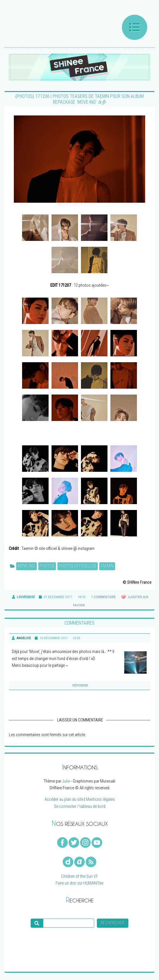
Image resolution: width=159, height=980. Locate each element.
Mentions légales (100, 799)
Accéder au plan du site (64, 799)
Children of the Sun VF (79, 876)
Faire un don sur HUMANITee (79, 883)
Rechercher (113, 923)
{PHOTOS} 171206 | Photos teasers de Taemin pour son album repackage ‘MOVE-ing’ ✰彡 (79, 99)
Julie (66, 781)
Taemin (107, 566)
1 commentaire (103, 597)
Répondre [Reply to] (80, 685)
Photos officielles (78, 566)
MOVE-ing (26, 566)
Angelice (24, 638)
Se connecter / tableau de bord (80, 807)
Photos (47, 566)
